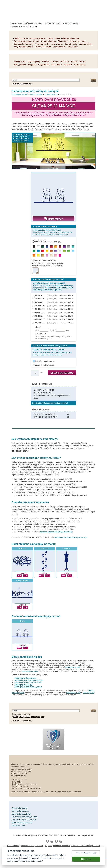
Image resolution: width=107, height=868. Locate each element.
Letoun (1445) (89, 693)
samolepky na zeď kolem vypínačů (28, 687)
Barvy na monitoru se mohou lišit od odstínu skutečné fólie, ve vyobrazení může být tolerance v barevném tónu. (53, 232)
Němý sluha (67, 549)
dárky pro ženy (51, 854)
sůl (39, 717)
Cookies (96, 846)
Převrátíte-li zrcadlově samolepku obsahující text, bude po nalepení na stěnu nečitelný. (52, 352)
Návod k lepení (13, 846)
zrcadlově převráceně (45, 365)
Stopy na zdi (45, 549)
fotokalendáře (45, 851)
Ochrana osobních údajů (81, 846)
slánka (28, 717)
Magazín (48, 846)
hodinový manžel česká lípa (86, 854)
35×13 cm (39, 302)
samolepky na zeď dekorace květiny (29, 680)
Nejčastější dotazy (70, 23)
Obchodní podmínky (61, 846)
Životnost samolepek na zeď (32, 846)
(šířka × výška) (52, 295)
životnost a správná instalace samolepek (56, 532)
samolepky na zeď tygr (24, 685)
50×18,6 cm (40, 309)
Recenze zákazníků (19, 27)
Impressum (61, 848)
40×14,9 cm (40, 306)
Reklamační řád (48, 848)
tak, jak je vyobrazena (45, 361)
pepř (43, 717)
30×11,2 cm (40, 299)
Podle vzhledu (36, 94)
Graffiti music (22, 549)
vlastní (38, 327)
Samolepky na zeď (20, 94)
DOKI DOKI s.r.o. (51, 835)
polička (15, 717)
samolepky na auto (10, 851)
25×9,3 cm (39, 295)
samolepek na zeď (31, 657)
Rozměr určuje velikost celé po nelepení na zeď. (53, 287)
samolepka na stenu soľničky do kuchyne (71, 537)
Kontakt (34, 27)
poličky (22, 717)
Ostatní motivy (51, 94)
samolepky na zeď (49, 616)
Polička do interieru (22, 581)
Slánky (22, 621)
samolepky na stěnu (42, 544)
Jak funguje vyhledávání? (22, 84)
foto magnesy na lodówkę (84, 851)
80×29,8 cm (40, 319)
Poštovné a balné (52, 23)
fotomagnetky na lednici (29, 851)
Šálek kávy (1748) (73, 693)
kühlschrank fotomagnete (62, 851)
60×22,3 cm (40, 312)
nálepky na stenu (37, 854)
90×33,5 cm (40, 323)
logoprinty (25, 854)
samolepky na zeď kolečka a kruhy (28, 682)
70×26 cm (39, 316)
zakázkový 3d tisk (66, 854)
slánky (34, 717)
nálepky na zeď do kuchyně (25, 678)
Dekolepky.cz (17, 23)
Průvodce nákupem (33, 23)
